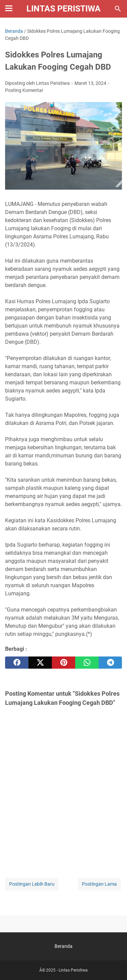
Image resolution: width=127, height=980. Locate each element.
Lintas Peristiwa (63, 9)
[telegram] (110, 663)
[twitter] (40, 663)
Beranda (63, 946)
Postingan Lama (99, 884)
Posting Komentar (24, 90)
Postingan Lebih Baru (32, 884)
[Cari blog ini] (118, 9)
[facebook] (17, 663)
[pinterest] (63, 663)
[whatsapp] (87, 663)
